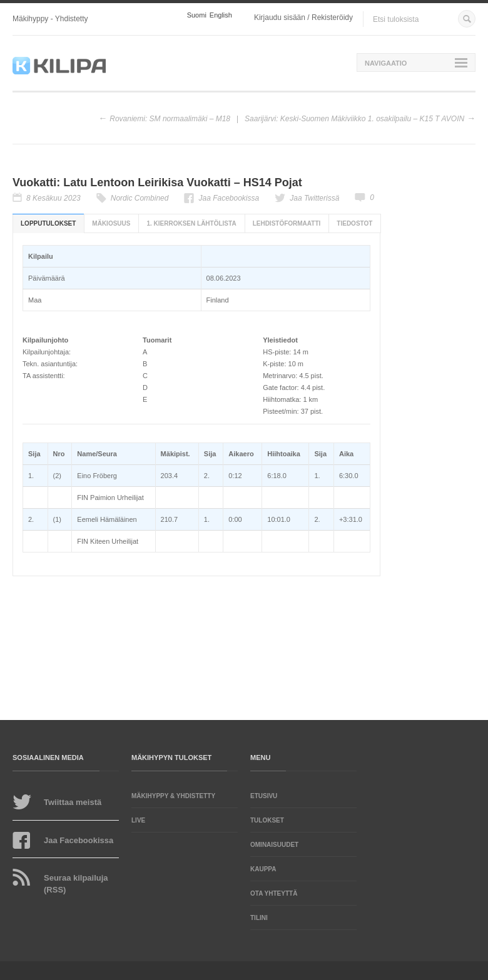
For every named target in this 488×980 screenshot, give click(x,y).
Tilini (259, 918)
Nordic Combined (140, 198)
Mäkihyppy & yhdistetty (173, 796)
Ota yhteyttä (274, 893)
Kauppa (263, 869)
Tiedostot (354, 223)
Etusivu (264, 796)
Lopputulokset (48, 223)
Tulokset (267, 820)
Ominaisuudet (274, 845)
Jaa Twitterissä (314, 198)
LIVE (138, 820)
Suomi (197, 15)
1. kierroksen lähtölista (191, 223)
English (221, 15)
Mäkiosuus (111, 223)
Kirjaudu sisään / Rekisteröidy (303, 17)
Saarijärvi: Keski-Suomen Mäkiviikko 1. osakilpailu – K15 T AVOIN (354, 119)
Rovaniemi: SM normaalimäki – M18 (170, 119)
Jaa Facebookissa (229, 198)
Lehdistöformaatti (287, 223)
